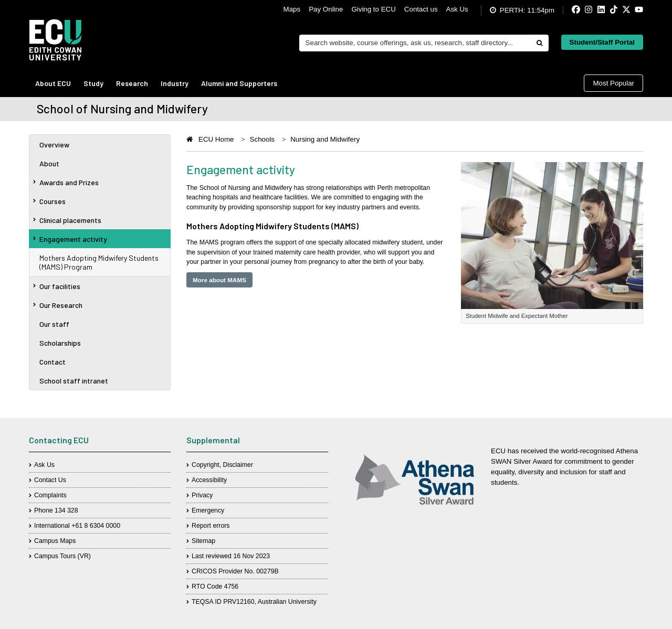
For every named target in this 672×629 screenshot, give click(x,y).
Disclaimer (238, 465)
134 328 (66, 510)
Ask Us (457, 9)
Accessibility (209, 480)
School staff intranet (74, 381)
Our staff (54, 324)
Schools (262, 139)
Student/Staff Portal (602, 42)
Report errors (211, 526)
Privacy (202, 495)
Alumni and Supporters (239, 83)
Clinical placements (67, 220)
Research (132, 83)
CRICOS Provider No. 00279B (235, 571)
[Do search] (539, 43)
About (49, 163)
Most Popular (613, 83)
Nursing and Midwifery (325, 139)
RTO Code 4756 (215, 587)
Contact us (421, 9)
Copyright (206, 465)
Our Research (58, 305)
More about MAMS (219, 280)
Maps (292, 9)
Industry (175, 83)
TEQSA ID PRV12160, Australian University (254, 602)
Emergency (208, 510)
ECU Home (216, 139)
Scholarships (60, 343)
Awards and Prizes (66, 182)
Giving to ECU (373, 9)
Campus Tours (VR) (62, 556)
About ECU (53, 83)
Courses (49, 201)
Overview (54, 145)
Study (93, 83)
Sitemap (203, 541)
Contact (52, 362)
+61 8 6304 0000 (96, 526)
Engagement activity (70, 239)
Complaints (50, 495)
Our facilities (57, 286)
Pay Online (326, 9)
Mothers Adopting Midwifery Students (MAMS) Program (99, 262)
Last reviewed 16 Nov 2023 (231, 556)
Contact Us (50, 480)
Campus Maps (55, 541)
